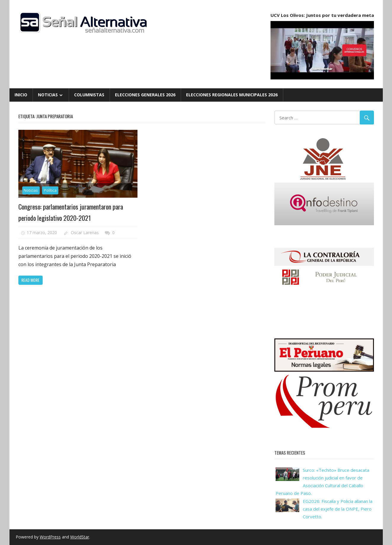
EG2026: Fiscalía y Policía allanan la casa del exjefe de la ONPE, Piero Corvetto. (338, 509)
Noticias (48, 95)
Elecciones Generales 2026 (145, 95)
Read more (30, 280)
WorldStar (80, 537)
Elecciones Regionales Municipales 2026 (232, 95)
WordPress (50, 537)
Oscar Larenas (85, 232)
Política (50, 190)
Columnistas (89, 95)
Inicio (21, 95)
